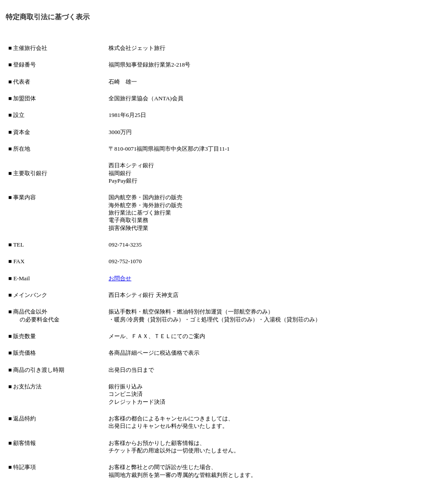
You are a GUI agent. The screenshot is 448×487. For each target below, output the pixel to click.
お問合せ (120, 278)
